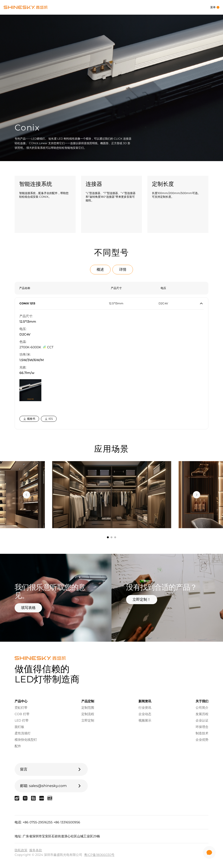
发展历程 (202, 714)
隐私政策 (21, 850)
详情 (123, 269)
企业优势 (202, 740)
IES (49, 419)
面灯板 (19, 727)
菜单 (215, 7)
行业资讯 (145, 708)
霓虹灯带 (21, 708)
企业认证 (202, 720)
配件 (18, 746)
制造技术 (202, 733)
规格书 (29, 419)
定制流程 (88, 714)
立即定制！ (142, 599)
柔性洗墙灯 (23, 733)
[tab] (108, 537)
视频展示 (145, 720)
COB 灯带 (22, 714)
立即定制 (88, 720)
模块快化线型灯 (26, 740)
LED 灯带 (22, 720)
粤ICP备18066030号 (99, 855)
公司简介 (202, 708)
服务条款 (36, 850)
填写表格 (28, 608)
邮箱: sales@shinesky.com (51, 786)
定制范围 (88, 708)
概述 (100, 269)
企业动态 (145, 714)
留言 (51, 769)
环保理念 (202, 727)
